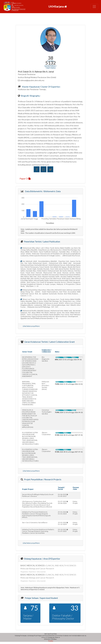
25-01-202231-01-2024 (63, 513)
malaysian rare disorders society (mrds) (45, 385)
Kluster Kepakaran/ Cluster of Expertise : (41, 87)
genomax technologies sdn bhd (47, 412)
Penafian (51, 641)
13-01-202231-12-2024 (63, 523)
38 (50, 58)
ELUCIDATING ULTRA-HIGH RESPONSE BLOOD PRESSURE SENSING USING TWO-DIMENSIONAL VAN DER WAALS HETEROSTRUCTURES (30, 438)
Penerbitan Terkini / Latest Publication (42, 241)
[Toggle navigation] (94, 7)
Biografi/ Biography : (31, 96)
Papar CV (25, 178)
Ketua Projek (75, 502)
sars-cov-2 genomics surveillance (35, 522)
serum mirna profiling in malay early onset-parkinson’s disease (38, 495)
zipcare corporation (46, 433)
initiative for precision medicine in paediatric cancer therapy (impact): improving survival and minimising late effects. (36, 515)
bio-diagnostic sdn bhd (46, 359)
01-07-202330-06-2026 (63, 502)
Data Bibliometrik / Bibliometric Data (42, 191)
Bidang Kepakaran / (42, 559)
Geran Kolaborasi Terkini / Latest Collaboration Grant (49, 342)
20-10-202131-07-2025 (63, 530)
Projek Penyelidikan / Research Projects (42, 479)
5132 (50, 63)
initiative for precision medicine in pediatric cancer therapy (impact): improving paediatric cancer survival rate (38, 531)
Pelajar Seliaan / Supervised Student (41, 598)
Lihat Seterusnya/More (31, 326)
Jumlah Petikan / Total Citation (51, 67)
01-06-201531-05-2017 (63, 495)
